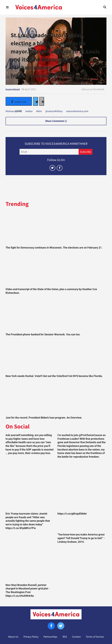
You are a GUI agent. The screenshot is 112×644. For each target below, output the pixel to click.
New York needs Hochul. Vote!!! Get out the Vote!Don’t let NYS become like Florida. (54, 376)
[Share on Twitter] (35, 101)
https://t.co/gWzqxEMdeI (72, 514)
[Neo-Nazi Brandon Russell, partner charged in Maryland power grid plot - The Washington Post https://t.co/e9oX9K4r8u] (30, 557)
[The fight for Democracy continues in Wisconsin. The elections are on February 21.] (56, 228)
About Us (13, 637)
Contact (76, 637)
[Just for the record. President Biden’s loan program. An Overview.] (56, 398)
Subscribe (86, 152)
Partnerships (50, 637)
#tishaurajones (14, 111)
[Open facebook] (60, 168)
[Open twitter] (52, 168)
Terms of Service (95, 637)
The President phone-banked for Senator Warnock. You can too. (43, 334)
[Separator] (42, 101)
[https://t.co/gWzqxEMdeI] (82, 486)
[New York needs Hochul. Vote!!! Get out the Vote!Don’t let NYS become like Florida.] (56, 356)
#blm (39, 111)
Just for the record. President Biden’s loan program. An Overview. (44, 418)
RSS (65, 637)
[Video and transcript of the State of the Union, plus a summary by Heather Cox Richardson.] (56, 269)
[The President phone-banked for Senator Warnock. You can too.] (56, 314)
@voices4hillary (54, 111)
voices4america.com (77, 111)
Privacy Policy (31, 637)
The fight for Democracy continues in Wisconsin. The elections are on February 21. (54, 248)
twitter (29, 111)
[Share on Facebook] (19, 101)
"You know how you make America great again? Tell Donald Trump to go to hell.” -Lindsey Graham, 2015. (81, 538)
